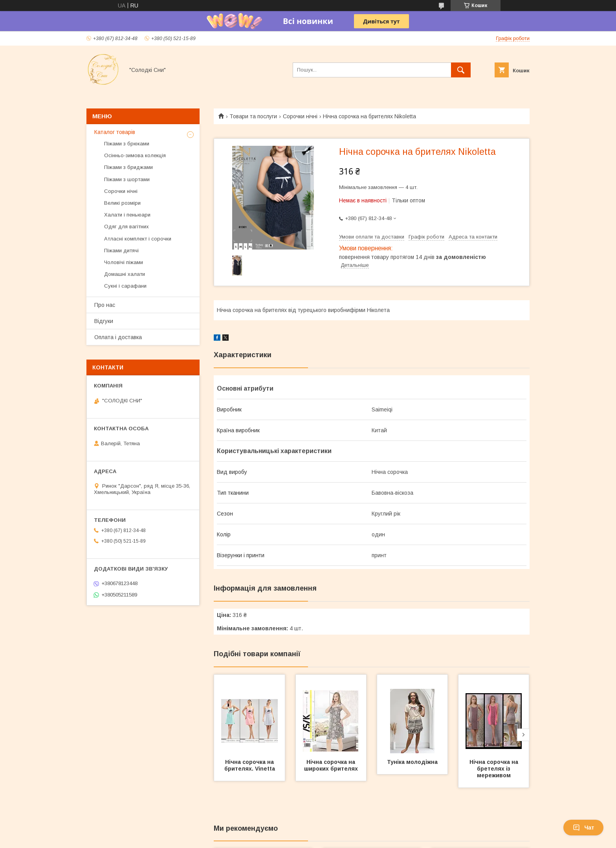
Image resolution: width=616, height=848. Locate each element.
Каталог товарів (115, 132)
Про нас (105, 305)
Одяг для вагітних (126, 227)
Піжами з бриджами (128, 167)
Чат (583, 828)
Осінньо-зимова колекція (135, 155)
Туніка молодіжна (412, 762)
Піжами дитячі (121, 251)
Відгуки (104, 321)
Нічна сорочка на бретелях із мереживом (495, 769)
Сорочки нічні (300, 116)
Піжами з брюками (127, 144)
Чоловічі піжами (124, 262)
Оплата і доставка (118, 337)
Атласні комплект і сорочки (138, 239)
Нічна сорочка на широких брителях (331, 765)
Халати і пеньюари (127, 215)
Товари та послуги (253, 116)
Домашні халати (125, 274)
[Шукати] (461, 70)
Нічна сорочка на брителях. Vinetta (250, 765)
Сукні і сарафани (125, 286)
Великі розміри (122, 203)
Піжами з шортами (127, 179)
